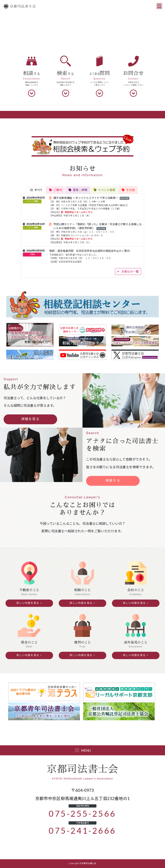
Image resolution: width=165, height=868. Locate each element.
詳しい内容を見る (28, 603)
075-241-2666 (82, 831)
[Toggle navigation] (159, 6)
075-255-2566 (82, 814)
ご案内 (32, 254)
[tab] (36, 190)
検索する (113, 481)
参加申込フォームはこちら (77, 212)
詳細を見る (30, 419)
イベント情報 (32, 201)
